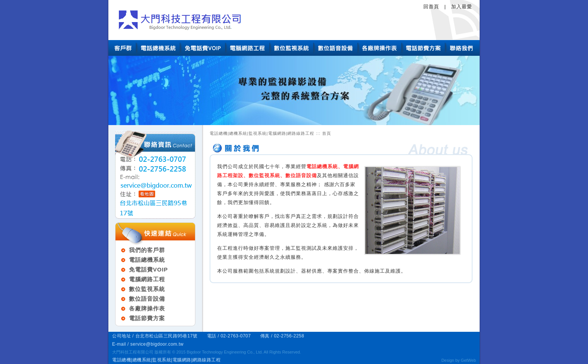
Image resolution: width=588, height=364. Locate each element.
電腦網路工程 (147, 279)
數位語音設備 (147, 299)
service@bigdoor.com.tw (157, 344)
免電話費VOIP (148, 269)
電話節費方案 (147, 318)
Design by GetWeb (459, 360)
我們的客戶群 (147, 250)
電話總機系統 (147, 260)
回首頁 (431, 7)
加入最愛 (462, 7)
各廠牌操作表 (147, 308)
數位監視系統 (147, 289)
